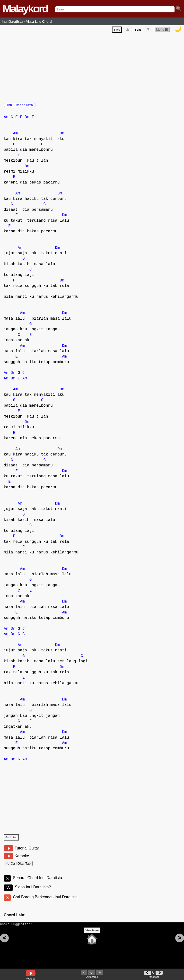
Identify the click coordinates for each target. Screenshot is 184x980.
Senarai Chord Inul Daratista (37, 882)
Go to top (11, 840)
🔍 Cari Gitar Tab (18, 867)
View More (92, 938)
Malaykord (25, 9)
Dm (27, 120)
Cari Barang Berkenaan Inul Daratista (45, 902)
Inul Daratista (20, 106)
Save (117, 31)
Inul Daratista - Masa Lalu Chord (27, 22)
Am (6, 120)
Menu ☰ (162, 31)
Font (138, 31)
